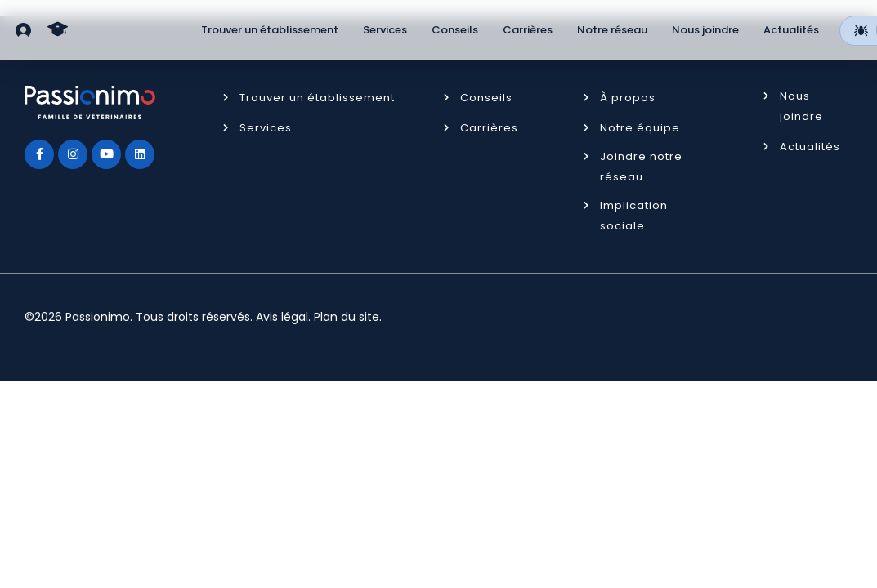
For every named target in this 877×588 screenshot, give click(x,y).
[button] (23, 30)
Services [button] (266, 128)
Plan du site (347, 317)
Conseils (455, 30)
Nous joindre (705, 30)
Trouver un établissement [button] (317, 98)
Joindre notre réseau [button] (641, 167)
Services (385, 30)
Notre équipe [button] (640, 128)
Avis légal (282, 317)
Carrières (528, 30)
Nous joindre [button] (801, 106)
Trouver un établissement (270, 30)
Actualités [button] (810, 147)
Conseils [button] (486, 98)
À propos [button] (628, 98)
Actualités (791, 30)
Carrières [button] (489, 128)
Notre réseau (612, 30)
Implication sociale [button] (634, 216)
